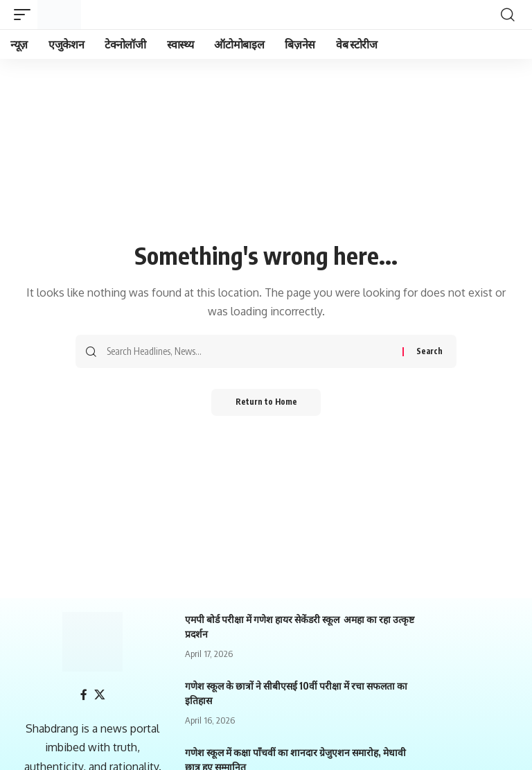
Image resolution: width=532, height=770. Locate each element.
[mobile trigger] (26, 15)
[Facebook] (84, 695)
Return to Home (266, 402)
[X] (100, 695)
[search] (508, 15)
